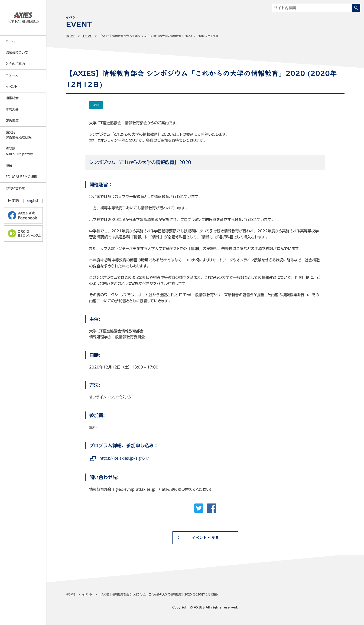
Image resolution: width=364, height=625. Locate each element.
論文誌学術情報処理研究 (19, 135)
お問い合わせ (15, 188)
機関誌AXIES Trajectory (19, 151)
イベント (87, 36)
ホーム (10, 41)
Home (70, 36)
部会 (9, 165)
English (33, 201)
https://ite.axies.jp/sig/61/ (124, 458)
